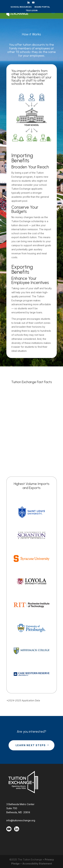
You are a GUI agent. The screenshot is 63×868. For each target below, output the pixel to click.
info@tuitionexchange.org (21, 820)
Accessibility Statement (37, 864)
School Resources (21, 7)
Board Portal (42, 7)
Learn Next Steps (31, 745)
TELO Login (32, 11)
